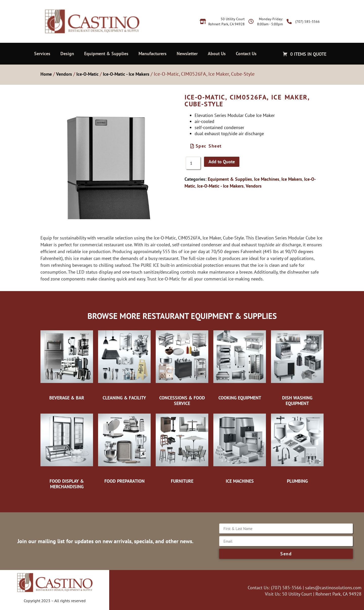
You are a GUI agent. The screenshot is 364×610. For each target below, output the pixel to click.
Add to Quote (222, 162)
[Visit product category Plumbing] (297, 447)
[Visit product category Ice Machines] (240, 447)
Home (46, 74)
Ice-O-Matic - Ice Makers (126, 74)
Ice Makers (292, 179)
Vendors (64, 74)
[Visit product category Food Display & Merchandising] (67, 450)
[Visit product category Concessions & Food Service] (182, 367)
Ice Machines (267, 179)
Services (42, 54)
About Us (217, 54)
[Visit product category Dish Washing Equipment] (297, 367)
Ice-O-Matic (87, 74)
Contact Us (246, 54)
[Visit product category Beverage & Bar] (67, 364)
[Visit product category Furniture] (182, 447)
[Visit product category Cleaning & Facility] (124, 364)
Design (67, 54)
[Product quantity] (193, 163)
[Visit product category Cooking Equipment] (240, 364)
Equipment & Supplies (106, 54)
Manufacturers (153, 54)
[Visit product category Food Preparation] (124, 447)
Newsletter (187, 54)
